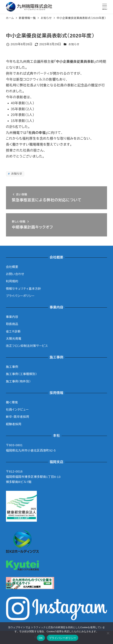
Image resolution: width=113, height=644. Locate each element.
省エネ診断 (13, 331)
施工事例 (12, 367)
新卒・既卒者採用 (18, 417)
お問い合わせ (15, 274)
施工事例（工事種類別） (22, 374)
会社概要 (12, 267)
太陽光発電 (14, 339)
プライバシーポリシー (20, 296)
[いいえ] (108, 633)
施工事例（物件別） (18, 381)
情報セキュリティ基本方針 (24, 289)
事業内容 (12, 317)
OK (41, 638)
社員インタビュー (17, 410)
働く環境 (12, 402)
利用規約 (12, 281)
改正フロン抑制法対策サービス (27, 346)
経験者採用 (14, 424)
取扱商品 (12, 324)
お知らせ (74, 44)
